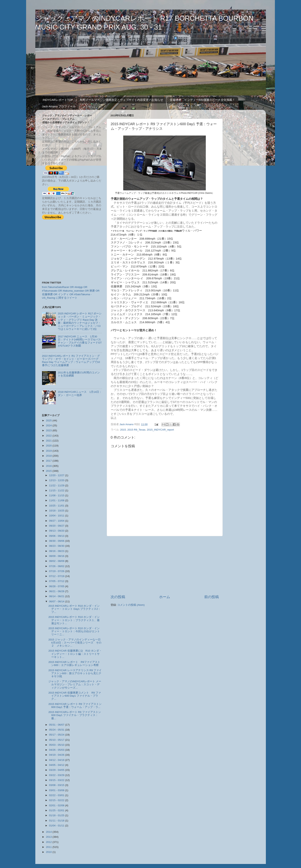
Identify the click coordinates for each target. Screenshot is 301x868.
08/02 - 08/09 (57, 561)
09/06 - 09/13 (57, 536)
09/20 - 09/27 (57, 526)
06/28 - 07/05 (57, 586)
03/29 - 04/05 (57, 770)
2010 (49, 852)
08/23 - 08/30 (57, 546)
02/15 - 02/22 (57, 800)
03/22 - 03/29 (57, 775)
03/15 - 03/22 (57, 780)
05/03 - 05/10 (57, 745)
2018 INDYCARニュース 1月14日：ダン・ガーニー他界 (80, 393)
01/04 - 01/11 (57, 826)
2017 (49, 461)
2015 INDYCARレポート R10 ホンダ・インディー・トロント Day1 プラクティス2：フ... (74, 609)
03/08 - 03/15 (57, 785)
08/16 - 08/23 (57, 551)
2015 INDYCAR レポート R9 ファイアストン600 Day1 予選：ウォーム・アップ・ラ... (75, 706)
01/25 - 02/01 (57, 810)
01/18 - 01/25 (57, 815)
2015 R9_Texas (136, 430)
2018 (49, 456)
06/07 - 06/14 (57, 601)
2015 (123, 430)
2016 (49, 466)
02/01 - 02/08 (57, 805)
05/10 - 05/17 (57, 740)
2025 (49, 420)
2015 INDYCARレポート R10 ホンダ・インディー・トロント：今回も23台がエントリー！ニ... (74, 631)
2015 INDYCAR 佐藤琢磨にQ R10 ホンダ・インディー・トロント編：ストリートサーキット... (75, 654)
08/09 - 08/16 (57, 556)
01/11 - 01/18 (57, 821)
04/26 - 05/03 (57, 750)
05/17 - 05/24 (57, 735)
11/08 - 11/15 (57, 495)
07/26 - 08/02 (57, 566)
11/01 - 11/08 (57, 500)
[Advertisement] (165, 565)
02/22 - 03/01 (57, 795)
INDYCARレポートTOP (58, 100)
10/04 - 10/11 (57, 516)
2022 (49, 436)
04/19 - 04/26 (57, 755)
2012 (49, 842)
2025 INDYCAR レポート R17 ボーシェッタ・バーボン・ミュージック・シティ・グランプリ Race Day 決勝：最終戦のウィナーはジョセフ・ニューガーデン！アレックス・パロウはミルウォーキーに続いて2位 (80, 321)
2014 (49, 832)
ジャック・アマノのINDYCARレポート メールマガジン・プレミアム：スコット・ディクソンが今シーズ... (75, 684)
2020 (49, 446)
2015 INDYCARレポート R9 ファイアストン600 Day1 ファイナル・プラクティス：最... (75, 715)
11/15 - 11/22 (57, 490)
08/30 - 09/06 (57, 541)
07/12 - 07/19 (57, 576)
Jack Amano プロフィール (59, 106)
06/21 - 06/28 (57, 591)
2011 (49, 847)
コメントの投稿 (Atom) (131, 605)
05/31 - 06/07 (57, 725)
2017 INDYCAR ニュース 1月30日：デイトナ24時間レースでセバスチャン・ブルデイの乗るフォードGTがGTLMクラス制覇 (80, 341)
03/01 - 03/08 (57, 790)
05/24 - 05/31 (57, 730)
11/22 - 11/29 (57, 485)
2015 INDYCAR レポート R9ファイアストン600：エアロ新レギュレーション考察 (74, 664)
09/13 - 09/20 (57, 531)
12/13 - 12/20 (57, 480)
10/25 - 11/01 (57, 506)
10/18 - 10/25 (57, 511)
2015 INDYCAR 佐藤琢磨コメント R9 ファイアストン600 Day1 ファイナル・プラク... (75, 696)
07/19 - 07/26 (57, 571)
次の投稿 (118, 597)
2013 (49, 837)
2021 (49, 441)
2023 (49, 430)
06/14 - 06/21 (57, 596)
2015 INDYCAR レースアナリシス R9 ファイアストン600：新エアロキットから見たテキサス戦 (75, 673)
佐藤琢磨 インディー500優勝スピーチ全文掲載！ (203, 100)
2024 (49, 425)
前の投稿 (212, 597)
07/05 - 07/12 (57, 581)
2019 (49, 451)
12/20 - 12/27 (57, 475)
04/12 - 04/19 (57, 760)
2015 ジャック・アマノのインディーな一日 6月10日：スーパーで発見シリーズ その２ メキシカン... (75, 643)
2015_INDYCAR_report (160, 430)
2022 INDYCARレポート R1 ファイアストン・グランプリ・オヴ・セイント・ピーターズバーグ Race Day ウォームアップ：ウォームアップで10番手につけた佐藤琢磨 (71, 361)
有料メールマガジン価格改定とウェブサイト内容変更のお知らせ (121, 100)
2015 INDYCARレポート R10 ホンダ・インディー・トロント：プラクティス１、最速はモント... (74, 620)
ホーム (165, 597)
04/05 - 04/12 (57, 765)
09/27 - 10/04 (57, 521)
